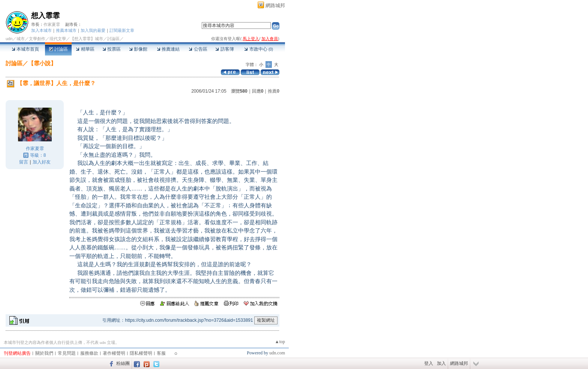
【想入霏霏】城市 (87, 39)
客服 (161, 353)
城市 (21, 39)
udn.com (277, 353)
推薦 (274, 91)
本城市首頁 (25, 49)
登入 (429, 363)
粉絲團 (123, 363)
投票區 (112, 49)
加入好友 (42, 162)
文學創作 (37, 39)
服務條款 (89, 353)
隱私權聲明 (141, 353)
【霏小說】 (42, 63)
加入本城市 (41, 30)
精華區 (85, 49)
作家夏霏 (52, 24)
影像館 (138, 49)
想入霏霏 (45, 16)
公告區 (198, 49)
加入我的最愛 (93, 30)
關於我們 (44, 353)
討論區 (58, 49)
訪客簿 (224, 49)
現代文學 (58, 39)
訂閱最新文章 (122, 30)
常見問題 (67, 353)
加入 (441, 363)
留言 (24, 162)
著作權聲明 (114, 353)
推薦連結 (168, 49)
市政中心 (259, 49)
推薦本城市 (66, 30)
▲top (280, 342)
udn (9, 39)
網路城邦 (275, 5)
